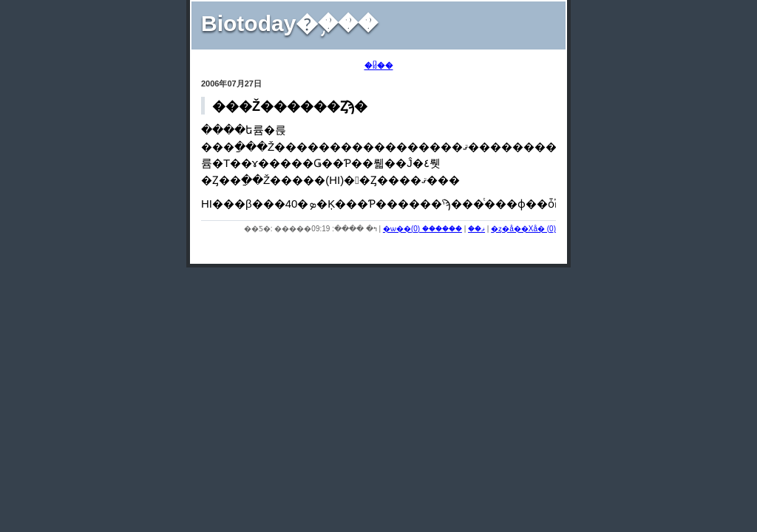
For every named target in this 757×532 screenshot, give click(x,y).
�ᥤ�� (379, 66)
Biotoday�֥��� (289, 23)
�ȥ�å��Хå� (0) (523, 229)
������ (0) (437, 229)
